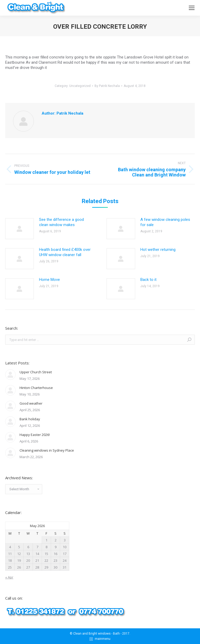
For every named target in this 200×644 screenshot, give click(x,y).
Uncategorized (80, 86)
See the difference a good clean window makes (61, 222)
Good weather (31, 403)
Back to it (148, 280)
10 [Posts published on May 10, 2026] (65, 547)
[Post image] (20, 229)
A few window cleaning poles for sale (165, 222)
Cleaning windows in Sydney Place (47, 450)
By (107, 86)
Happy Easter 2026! (35, 435)
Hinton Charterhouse (36, 388)
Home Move (49, 280)
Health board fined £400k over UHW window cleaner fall (65, 252)
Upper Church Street (36, 372)
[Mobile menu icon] (192, 8)
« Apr (9, 577)
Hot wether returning (158, 250)
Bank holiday (30, 419)
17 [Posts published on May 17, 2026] (65, 554)
